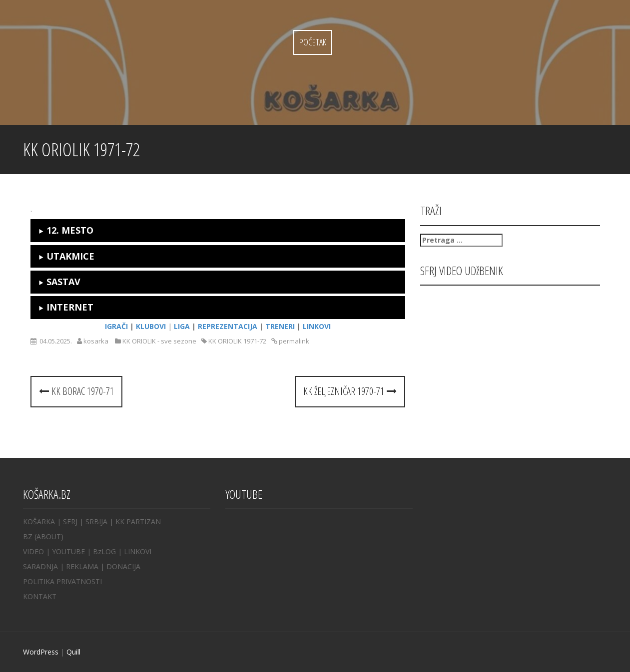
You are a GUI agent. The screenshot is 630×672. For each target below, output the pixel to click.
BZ (28, 536)
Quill (73, 652)
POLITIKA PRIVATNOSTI (62, 581)
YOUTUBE (68, 551)
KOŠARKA (39, 521)
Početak (313, 42)
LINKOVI (138, 551)
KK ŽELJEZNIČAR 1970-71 (350, 391)
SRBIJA (96, 521)
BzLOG (104, 551)
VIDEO (33, 551)
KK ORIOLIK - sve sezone (159, 341)
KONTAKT (40, 596)
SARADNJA (40, 566)
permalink (293, 341)
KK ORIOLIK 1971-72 (237, 341)
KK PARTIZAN (138, 521)
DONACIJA (123, 566)
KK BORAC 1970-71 (76, 391)
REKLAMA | (86, 566)
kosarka (96, 341)
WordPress (41, 652)
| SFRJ (67, 521)
